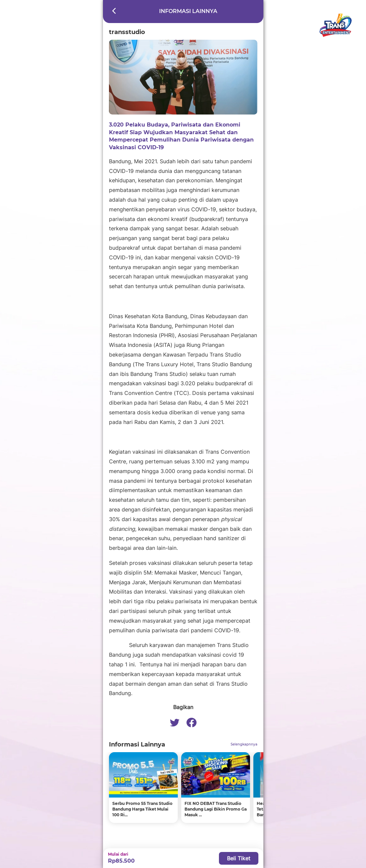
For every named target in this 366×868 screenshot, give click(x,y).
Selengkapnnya (244, 744)
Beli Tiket (239, 858)
